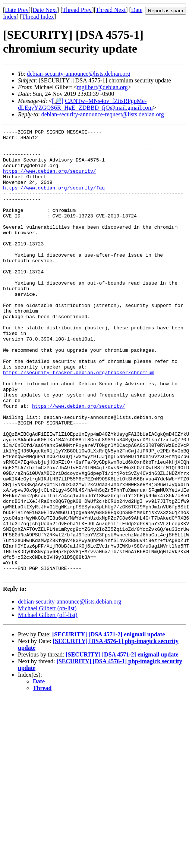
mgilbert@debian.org (102, 87)
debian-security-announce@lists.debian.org (78, 74)
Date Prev (17, 10)
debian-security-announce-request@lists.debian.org (103, 114)
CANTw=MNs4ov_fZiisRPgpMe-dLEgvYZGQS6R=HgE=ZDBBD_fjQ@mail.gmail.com (85, 104)
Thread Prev (77, 10)
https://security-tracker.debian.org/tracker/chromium (79, 422)
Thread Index (38, 17)
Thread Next (111, 10)
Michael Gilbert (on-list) (47, 698)
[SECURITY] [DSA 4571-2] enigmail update (108, 724)
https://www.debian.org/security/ (50, 180)
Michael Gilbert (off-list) (48, 704)
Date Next (45, 10)
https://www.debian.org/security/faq (54, 200)
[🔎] (58, 101)
